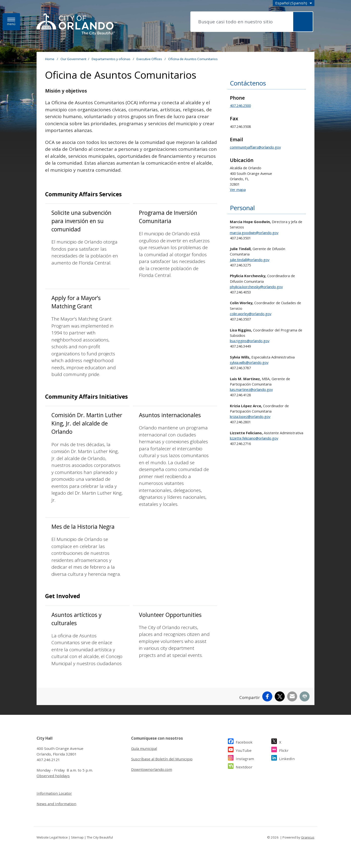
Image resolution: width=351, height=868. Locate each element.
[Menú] (11, 22)
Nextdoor (244, 766)
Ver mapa (238, 189)
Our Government (73, 59)
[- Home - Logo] (77, 25)
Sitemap (77, 837)
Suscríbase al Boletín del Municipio (162, 759)
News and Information (56, 804)
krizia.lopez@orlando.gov (250, 416)
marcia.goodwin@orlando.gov (254, 233)
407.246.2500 (240, 105)
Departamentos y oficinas (111, 59)
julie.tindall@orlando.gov (250, 260)
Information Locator (54, 793)
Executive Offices (150, 59)
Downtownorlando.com (152, 769)
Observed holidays (53, 776)
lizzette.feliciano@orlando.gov (254, 438)
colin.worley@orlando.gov (251, 314)
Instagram (245, 758)
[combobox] (294, 3)
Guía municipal (144, 748)
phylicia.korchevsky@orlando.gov (256, 287)
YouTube (244, 750)
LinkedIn (287, 758)
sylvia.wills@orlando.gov (249, 362)
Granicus (308, 837)
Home (50, 59)
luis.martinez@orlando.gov (251, 389)
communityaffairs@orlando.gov (255, 147)
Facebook (244, 741)
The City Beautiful (100, 837)
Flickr (284, 750)
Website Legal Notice (52, 837)
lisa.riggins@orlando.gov (250, 341)
